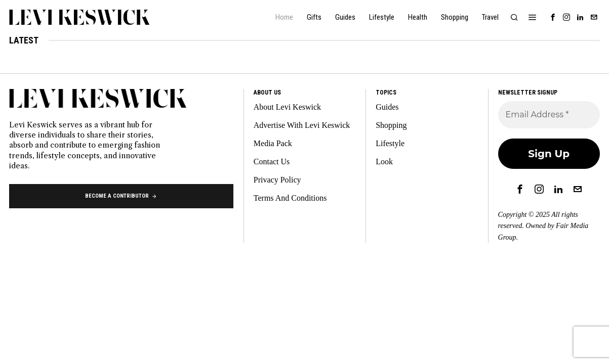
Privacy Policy (277, 180)
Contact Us (272, 162)
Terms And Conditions (290, 198)
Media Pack (273, 143)
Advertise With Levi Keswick (302, 125)
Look (384, 162)
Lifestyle (390, 143)
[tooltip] (553, 17)
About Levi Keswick (287, 107)
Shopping (391, 125)
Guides (387, 107)
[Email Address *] (549, 115)
